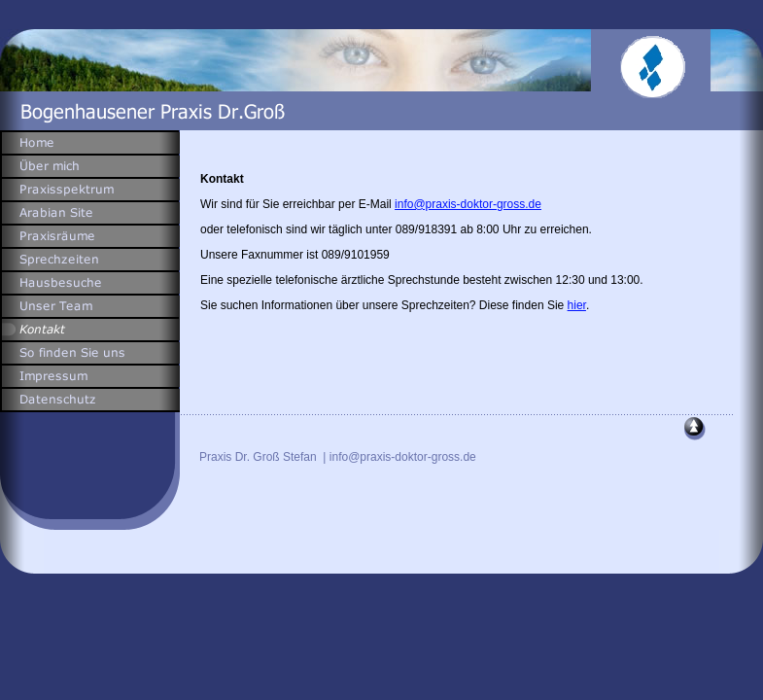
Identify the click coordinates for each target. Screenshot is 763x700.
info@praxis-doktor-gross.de (468, 204)
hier (577, 305)
